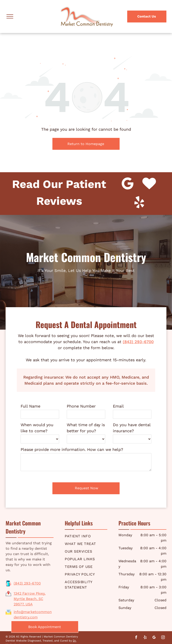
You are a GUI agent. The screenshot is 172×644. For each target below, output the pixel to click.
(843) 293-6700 (138, 342)
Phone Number (81, 406)
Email (118, 406)
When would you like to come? (37, 428)
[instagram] (163, 638)
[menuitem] (86, 536)
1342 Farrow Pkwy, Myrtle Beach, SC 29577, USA (30, 599)
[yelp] (139, 203)
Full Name (30, 406)
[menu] (10, 16)
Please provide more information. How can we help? (72, 449)
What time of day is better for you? (86, 428)
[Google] (128, 184)
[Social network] (149, 184)
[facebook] (136, 638)
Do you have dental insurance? (132, 428)
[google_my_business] (154, 638)
